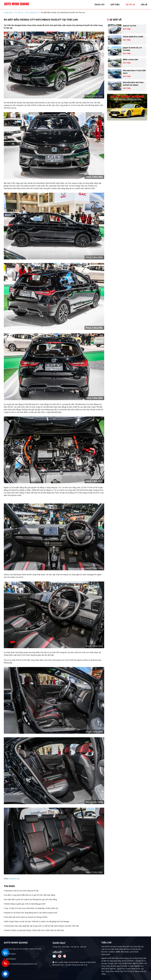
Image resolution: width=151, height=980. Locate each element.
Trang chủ (57, 947)
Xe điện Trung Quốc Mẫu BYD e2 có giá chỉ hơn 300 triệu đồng (29, 895)
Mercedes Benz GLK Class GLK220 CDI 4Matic (133, 84)
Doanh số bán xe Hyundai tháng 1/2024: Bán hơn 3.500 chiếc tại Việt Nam (34, 930)
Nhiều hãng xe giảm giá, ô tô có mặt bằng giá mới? (25, 904)
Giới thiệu (66, 947)
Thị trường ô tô (32, 12)
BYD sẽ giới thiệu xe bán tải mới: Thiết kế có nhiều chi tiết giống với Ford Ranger (37, 921)
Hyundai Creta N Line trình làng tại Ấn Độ (21, 891)
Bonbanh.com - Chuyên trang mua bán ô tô (70, 965)
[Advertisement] (54, 500)
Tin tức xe (75, 947)
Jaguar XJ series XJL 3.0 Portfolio (132, 49)
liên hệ (144, 5)
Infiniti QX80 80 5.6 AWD (133, 37)
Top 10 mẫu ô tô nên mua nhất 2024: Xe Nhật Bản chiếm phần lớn (31, 908)
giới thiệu (115, 5)
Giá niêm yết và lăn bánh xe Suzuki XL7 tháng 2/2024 (26, 917)
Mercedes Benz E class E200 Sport (134, 72)
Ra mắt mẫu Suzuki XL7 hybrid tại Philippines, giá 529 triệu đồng (30, 899)
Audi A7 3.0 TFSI (130, 26)
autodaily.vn (14, 879)
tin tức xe (130, 5)
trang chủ (99, 5)
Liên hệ (83, 947)
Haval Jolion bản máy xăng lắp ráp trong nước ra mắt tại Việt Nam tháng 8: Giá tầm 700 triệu (41, 926)
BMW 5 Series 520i (130, 59)
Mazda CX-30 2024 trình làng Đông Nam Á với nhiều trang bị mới (30, 913)
